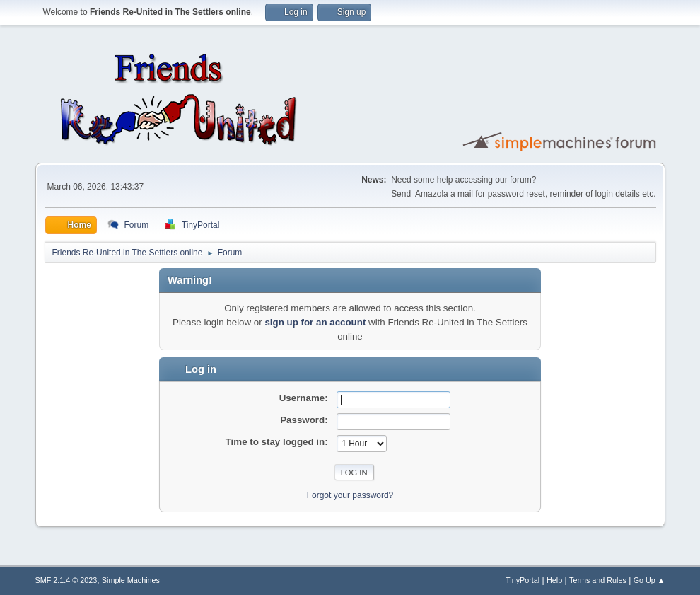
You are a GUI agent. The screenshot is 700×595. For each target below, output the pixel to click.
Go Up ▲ (649, 580)
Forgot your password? (350, 495)
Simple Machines (131, 580)
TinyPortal (523, 580)
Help (554, 580)
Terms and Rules (598, 580)
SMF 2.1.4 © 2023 (66, 580)
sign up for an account (315, 322)
